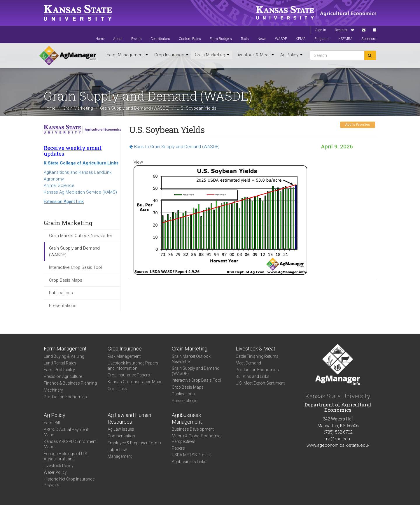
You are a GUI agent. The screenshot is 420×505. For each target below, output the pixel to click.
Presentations (63, 306)
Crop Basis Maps (66, 280)
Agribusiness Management (187, 418)
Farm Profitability (59, 370)
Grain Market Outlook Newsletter (81, 236)
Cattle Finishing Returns (257, 356)
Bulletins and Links (253, 376)
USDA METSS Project (191, 455)
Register (341, 30)
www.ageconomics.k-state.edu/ (338, 445)
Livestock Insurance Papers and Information (133, 366)
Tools (245, 39)
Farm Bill (52, 423)
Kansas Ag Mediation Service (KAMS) (80, 192)
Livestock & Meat (255, 55)
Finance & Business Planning (70, 383)
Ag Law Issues (121, 429)
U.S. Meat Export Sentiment (260, 383)
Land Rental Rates (60, 363)
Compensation (121, 436)
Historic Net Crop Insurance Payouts (69, 482)
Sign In (321, 30)
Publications (61, 293)
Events (136, 39)
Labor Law (117, 450)
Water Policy (55, 472)
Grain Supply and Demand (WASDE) (135, 108)
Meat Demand (248, 363)
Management (120, 456)
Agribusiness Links (189, 462)
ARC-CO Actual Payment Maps (66, 432)
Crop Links (117, 389)
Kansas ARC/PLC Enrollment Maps (70, 444)
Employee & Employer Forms (134, 443)
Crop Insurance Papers (129, 375)
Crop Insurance (171, 55)
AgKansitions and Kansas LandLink (78, 172)
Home (100, 39)
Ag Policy (291, 55)
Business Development (193, 429)
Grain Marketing (212, 55)
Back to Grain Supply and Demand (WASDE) (174, 147)
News (262, 39)
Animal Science (59, 185)
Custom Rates (190, 39)
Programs (322, 39)
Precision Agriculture (63, 376)
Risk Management (124, 356)
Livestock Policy (59, 466)
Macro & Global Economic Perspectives (196, 439)
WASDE (281, 39)
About (118, 39)
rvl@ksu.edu (338, 439)
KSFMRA (345, 39)
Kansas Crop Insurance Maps (135, 382)
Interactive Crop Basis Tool (75, 267)
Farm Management (127, 55)
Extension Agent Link (64, 201)
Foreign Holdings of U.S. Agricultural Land (66, 456)
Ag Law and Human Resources (129, 418)
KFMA (301, 39)
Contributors (160, 39)
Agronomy (54, 179)
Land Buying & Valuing (64, 356)
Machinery (53, 390)
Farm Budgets (221, 39)
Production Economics (65, 397)
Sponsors (369, 39)
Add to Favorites (358, 125)
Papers (178, 448)
